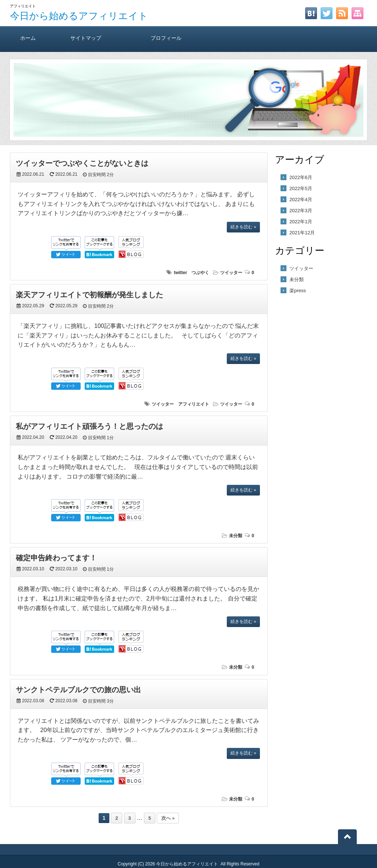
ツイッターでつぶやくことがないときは (82, 163)
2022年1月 (301, 222)
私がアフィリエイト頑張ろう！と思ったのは (89, 426)
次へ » (168, 818)
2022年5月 (301, 188)
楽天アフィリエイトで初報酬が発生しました (89, 295)
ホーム (28, 38)
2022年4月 (301, 199)
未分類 (236, 536)
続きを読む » (243, 227)
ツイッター (231, 273)
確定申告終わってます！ (56, 558)
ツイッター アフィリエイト (180, 404)
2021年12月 (302, 233)
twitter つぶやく (191, 273)
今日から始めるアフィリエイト (79, 16)
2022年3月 (301, 211)
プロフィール (166, 38)
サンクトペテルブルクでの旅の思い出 (78, 690)
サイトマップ (86, 38)
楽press (298, 290)
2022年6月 (301, 177)
